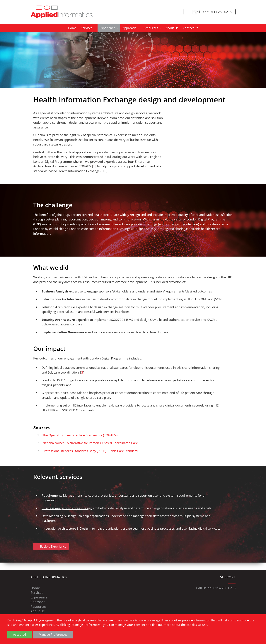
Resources (151, 28)
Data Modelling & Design (59, 516)
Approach (129, 28)
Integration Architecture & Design (66, 529)
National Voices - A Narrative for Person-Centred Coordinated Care (90, 443)
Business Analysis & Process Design (67, 508)
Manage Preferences (53, 635)
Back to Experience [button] (51, 546)
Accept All (20, 635)
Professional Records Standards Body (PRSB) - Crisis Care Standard (90, 451)
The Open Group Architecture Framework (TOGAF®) (80, 435)
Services (87, 28)
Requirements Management (62, 495)
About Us (172, 28)
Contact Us (191, 28)
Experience (107, 28)
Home (72, 28)
